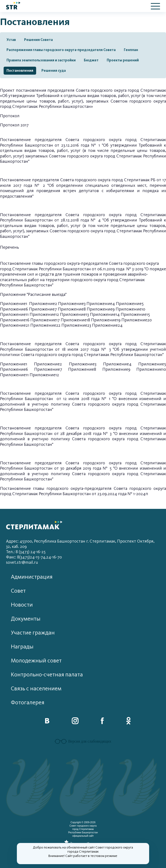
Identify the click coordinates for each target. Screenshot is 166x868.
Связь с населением (36, 689)
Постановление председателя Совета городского (54, 215)
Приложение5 (130, 304)
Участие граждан (33, 633)
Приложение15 (135, 314)
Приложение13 (74, 314)
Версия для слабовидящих (83, 741)
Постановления (20, 71)
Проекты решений (123, 60)
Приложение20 (137, 320)
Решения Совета (38, 40)
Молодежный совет (36, 661)
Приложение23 (76, 325)
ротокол (11, 116)
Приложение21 (15, 325)
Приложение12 (44, 314)
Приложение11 (14, 314)
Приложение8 (72, 309)
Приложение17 (45, 320)
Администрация (32, 577)
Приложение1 (14, 304)
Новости (22, 605)
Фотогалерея (28, 703)
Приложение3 (72, 304)
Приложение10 (130, 309)
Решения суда (54, 71)
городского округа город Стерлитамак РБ (116, 180)
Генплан (131, 50)
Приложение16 (15, 320)
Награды (22, 647)
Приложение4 (101, 304)
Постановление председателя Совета (37, 180)
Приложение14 (105, 314)
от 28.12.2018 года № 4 (78, 220)
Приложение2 (43, 304)
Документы (26, 619)
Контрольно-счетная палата (47, 675)
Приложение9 (101, 309)
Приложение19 (106, 320)
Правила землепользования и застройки (41, 60)
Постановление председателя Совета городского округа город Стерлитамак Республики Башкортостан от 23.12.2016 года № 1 (83, 143)
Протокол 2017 (14, 125)
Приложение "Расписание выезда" (33, 295)
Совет (18, 591)
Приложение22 (45, 325)
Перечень (10, 247)
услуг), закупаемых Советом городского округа (59, 231)
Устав (11, 40)
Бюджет (91, 60)
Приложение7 (43, 309)
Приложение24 (107, 325)
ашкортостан (41, 220)
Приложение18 (75, 320)
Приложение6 (14, 309)
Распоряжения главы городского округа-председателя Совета (61, 50)
